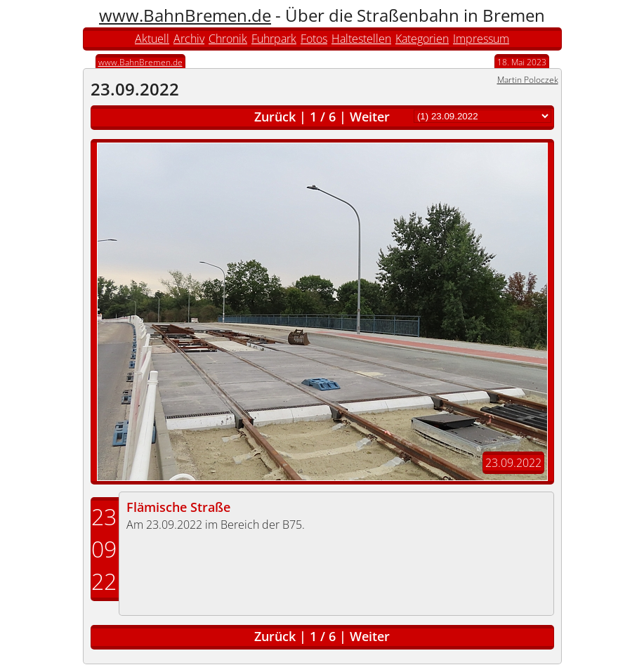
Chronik (228, 39)
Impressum (481, 39)
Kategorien (422, 39)
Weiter (370, 117)
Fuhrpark (274, 39)
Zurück (275, 117)
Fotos (314, 39)
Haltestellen (361, 39)
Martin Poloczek (528, 80)
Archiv (189, 39)
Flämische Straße (178, 507)
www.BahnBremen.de (185, 15)
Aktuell (152, 39)
